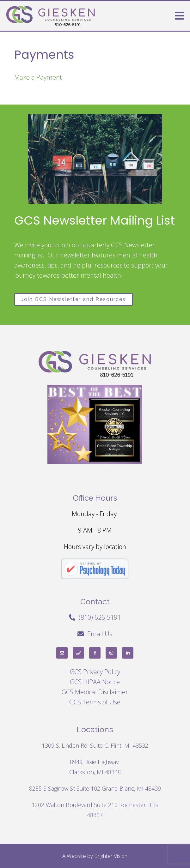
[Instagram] (111, 653)
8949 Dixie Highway (95, 762)
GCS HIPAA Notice (95, 682)
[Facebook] (95, 653)
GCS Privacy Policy (95, 672)
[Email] (62, 653)
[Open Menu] (179, 16)
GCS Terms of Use (95, 702)
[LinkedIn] (128, 653)
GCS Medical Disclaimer (95, 692)
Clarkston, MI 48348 (95, 772)
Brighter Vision (111, 856)
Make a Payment (38, 77)
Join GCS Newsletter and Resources (74, 299)
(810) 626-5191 (100, 617)
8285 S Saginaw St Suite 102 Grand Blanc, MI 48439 (95, 788)
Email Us (100, 634)
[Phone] (78, 653)
